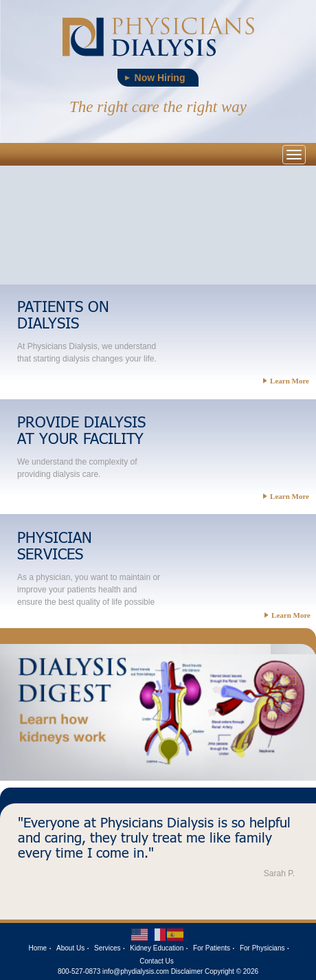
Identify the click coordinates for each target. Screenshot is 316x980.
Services (107, 948)
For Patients (212, 948)
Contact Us (156, 961)
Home (38, 948)
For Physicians (262, 948)
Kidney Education (157, 948)
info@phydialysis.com (136, 971)
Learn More (286, 381)
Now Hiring (160, 78)
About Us (70, 948)
